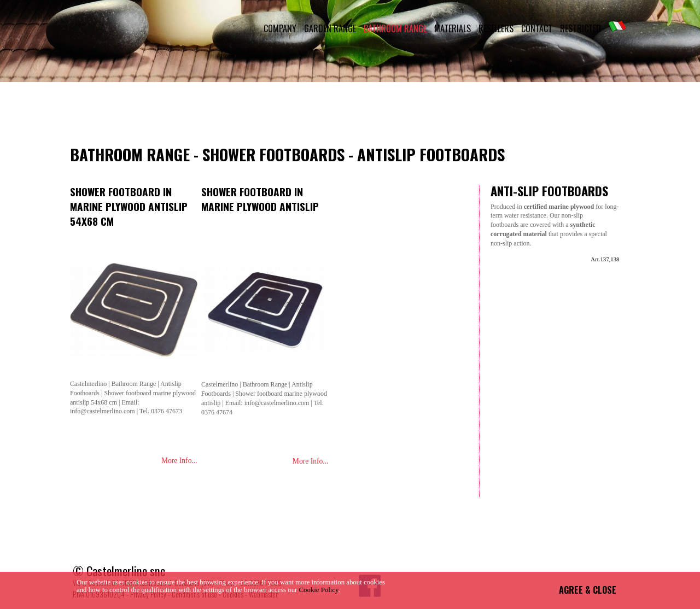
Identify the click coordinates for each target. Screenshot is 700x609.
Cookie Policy (319, 590)
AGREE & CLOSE (588, 590)
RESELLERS (496, 28)
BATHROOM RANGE (395, 28)
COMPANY (280, 28)
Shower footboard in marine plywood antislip (260, 199)
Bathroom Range (130, 154)
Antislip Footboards (431, 154)
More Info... (179, 461)
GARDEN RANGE (330, 28)
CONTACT (537, 28)
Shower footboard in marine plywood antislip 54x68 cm (129, 206)
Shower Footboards (273, 154)
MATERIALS (453, 28)
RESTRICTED (581, 28)
